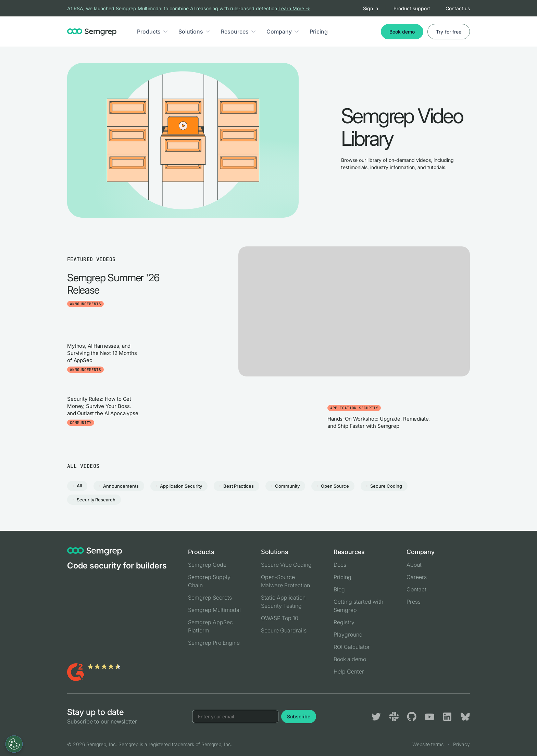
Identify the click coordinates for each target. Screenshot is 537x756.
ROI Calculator (352, 647)
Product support (412, 8)
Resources (235, 31)
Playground (348, 635)
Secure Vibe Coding (286, 565)
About (414, 565)
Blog (339, 589)
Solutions (191, 31)
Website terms (428, 744)
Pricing (319, 31)
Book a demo (350, 659)
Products (149, 31)
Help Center (349, 671)
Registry (344, 622)
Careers (417, 577)
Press (414, 602)
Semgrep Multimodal (214, 610)
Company (279, 31)
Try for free (449, 32)
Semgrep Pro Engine (214, 643)
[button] (165, 31)
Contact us (458, 8)
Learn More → (294, 8)
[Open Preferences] (14, 744)
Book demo (402, 32)
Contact (416, 589)
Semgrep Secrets (210, 598)
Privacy (461, 744)
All (79, 486)
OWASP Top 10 (280, 618)
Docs (340, 565)
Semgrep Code (207, 565)
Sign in (371, 8)
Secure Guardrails (284, 630)
